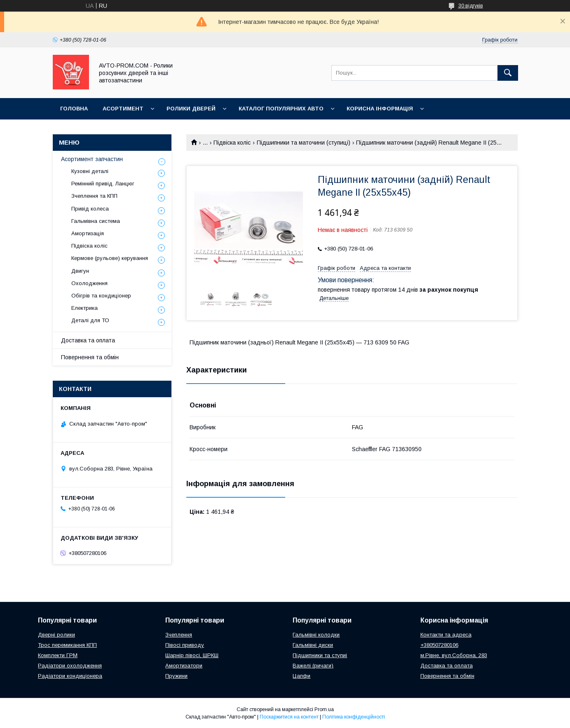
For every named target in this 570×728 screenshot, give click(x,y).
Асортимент (123, 109)
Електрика (84, 308)
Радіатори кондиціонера (70, 676)
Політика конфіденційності (354, 717)
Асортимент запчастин (92, 159)
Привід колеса (90, 209)
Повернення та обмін (90, 357)
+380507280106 (439, 645)
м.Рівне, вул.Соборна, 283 (454, 655)
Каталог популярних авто (281, 109)
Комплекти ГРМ (58, 655)
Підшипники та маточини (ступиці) (304, 143)
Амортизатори (184, 666)
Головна (74, 109)
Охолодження (89, 283)
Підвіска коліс (232, 143)
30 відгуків (471, 6)
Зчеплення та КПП (94, 196)
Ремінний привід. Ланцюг (103, 184)
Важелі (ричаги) (313, 666)
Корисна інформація (380, 109)
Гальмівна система (96, 221)
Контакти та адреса (446, 635)
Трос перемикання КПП (67, 645)
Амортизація (88, 233)
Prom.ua (324, 709)
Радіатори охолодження (70, 666)
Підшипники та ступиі (320, 655)
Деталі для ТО (90, 320)
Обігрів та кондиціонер (101, 296)
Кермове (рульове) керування (110, 258)
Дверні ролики (56, 635)
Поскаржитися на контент (289, 717)
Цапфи (301, 676)
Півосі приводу (185, 645)
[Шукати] (508, 73)
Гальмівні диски (313, 645)
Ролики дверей (191, 109)
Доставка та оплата (88, 340)
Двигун (80, 271)
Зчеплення (179, 635)
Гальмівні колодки (316, 635)
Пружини (176, 676)
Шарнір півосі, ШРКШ (192, 655)
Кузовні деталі (90, 171)
